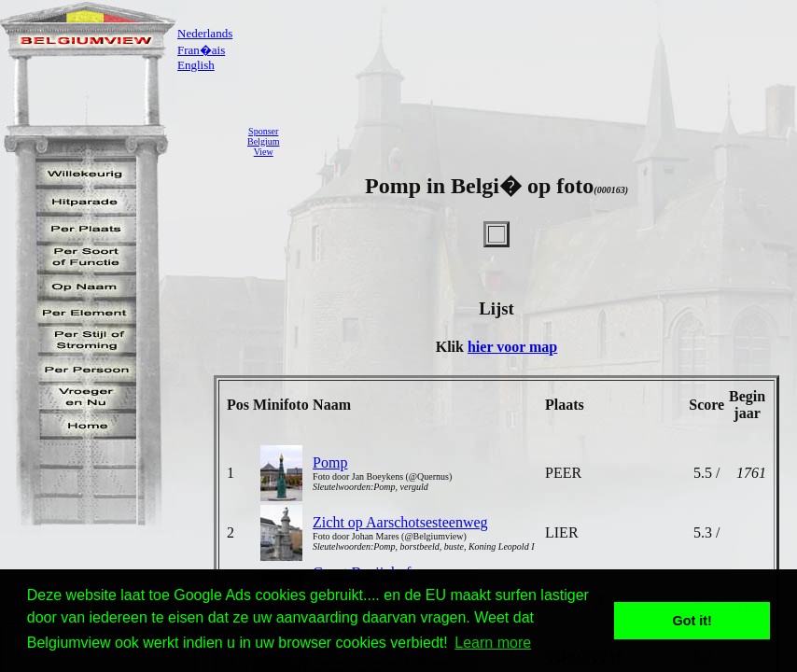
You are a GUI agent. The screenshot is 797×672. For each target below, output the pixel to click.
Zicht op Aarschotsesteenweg (400, 522)
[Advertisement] (543, 141)
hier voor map (512, 347)
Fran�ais (201, 50)
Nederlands (205, 33)
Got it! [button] (692, 621)
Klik (452, 347)
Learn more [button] (493, 643)
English (196, 65)
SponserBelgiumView (263, 141)
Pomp (330, 462)
